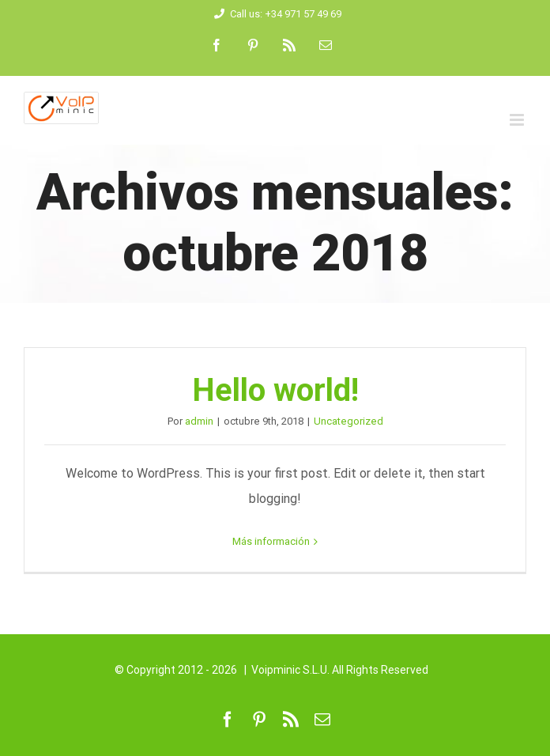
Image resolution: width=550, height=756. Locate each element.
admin (199, 421)
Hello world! (275, 390)
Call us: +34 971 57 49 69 (275, 14)
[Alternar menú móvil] (518, 120)
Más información (271, 541)
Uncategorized (348, 421)
